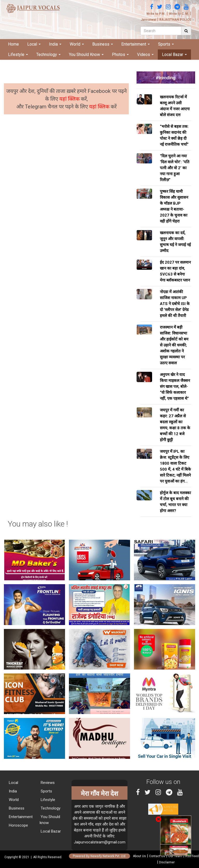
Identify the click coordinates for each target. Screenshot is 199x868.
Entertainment (136, 44)
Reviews (47, 783)
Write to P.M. (156, 14)
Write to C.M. (179, 14)
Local (34, 44)
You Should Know (86, 54)
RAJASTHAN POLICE (175, 20)
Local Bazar (174, 54)
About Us (139, 856)
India (55, 44)
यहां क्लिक (70, 99)
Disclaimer (167, 862)
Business (103, 44)
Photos (120, 54)
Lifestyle (18, 54)
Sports (166, 44)
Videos (145, 54)
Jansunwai (148, 20)
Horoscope (18, 825)
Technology (48, 54)
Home (13, 44)
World (77, 44)
